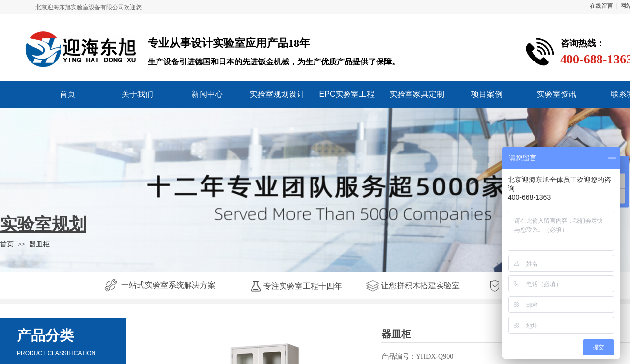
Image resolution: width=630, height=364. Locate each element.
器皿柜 (39, 244)
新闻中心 (207, 94)
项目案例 (487, 94)
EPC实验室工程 (347, 94)
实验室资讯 (557, 94)
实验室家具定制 (417, 94)
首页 (67, 94)
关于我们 (137, 94)
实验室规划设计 (277, 94)
